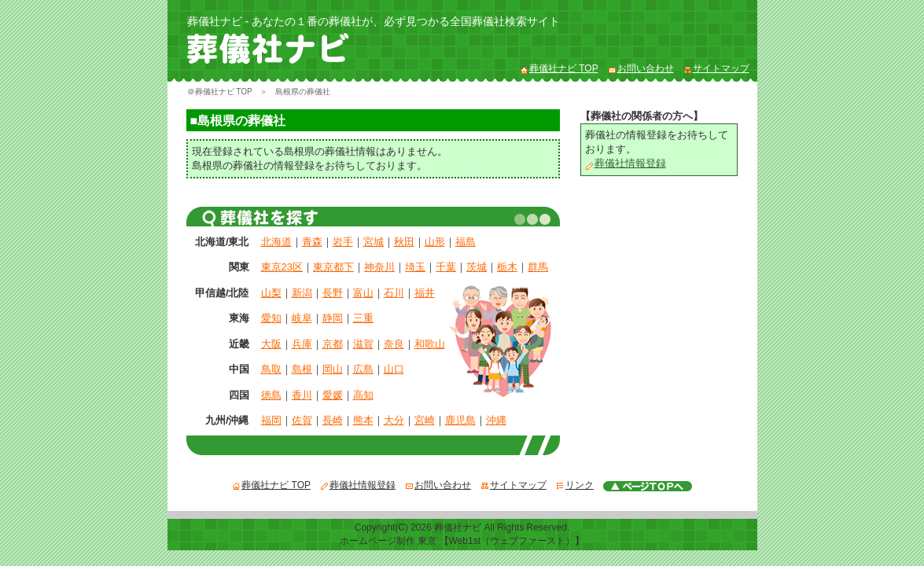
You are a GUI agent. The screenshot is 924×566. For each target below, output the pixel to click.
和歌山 (430, 344)
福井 (425, 293)
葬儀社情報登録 (626, 163)
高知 (363, 395)
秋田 (404, 242)
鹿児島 (460, 420)
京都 (333, 344)
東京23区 (282, 267)
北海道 (276, 242)
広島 (363, 369)
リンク (575, 485)
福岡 (271, 420)
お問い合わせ (641, 68)
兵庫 (302, 344)
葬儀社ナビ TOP (559, 68)
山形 (435, 242)
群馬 (538, 267)
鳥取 (271, 369)
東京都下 (333, 267)
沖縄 (496, 420)
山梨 (271, 293)
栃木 (507, 267)
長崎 (333, 420)
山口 (394, 369)
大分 (394, 420)
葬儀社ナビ (458, 527)
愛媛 (333, 395)
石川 (394, 293)
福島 (466, 242)
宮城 (374, 242)
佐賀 (302, 420)
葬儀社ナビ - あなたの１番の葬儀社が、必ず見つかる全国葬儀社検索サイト (374, 21)
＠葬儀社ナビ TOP (220, 92)
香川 (302, 395)
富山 (363, 293)
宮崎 (425, 420)
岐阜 (302, 318)
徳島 (271, 395)
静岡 (333, 318)
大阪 (271, 344)
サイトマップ (716, 68)
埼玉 (415, 267)
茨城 (477, 267)
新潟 (302, 293)
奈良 (394, 344)
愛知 (271, 318)
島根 (302, 369)
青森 (312, 242)
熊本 (363, 420)
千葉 (446, 267)
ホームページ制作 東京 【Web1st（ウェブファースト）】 (462, 541)
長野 (333, 293)
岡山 (333, 369)
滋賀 (363, 344)
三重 (363, 318)
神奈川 (379, 267)
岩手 (343, 242)
